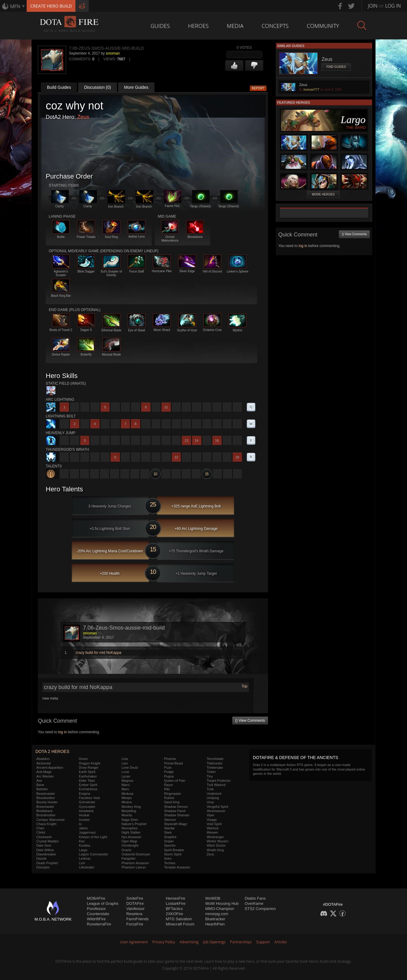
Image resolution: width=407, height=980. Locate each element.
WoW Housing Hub (222, 903)
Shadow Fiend (175, 811)
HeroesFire (175, 898)
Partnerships (241, 942)
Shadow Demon (176, 807)
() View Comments (250, 721)
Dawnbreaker (46, 854)
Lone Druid (130, 768)
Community (323, 26)
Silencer (170, 820)
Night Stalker (131, 832)
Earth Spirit (87, 772)
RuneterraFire (99, 924)
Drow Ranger (89, 768)
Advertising (189, 942)
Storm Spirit (173, 854)
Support (263, 942)
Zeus (83, 117)
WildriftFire (96, 919)
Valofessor (135, 909)
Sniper (169, 841)
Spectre (170, 845)
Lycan (126, 776)
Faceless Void (89, 798)
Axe (39, 781)
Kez (82, 841)
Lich (82, 863)
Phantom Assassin (135, 863)
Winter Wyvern (217, 841)
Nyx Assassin (131, 837)
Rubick (169, 798)
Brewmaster (45, 807)
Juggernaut (87, 832)
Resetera (134, 914)
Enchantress (88, 789)
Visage (212, 820)
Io (80, 824)
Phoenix (170, 759)
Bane (40, 785)
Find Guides (336, 67)
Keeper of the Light (93, 837)
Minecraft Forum (180, 924)
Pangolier (128, 858)
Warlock (212, 828)
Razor (169, 785)
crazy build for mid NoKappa (99, 653)
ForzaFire (135, 924)
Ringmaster (173, 794)
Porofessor (96, 909)
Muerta (127, 815)
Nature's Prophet (134, 824)
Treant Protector (218, 781)
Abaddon (43, 759)
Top (245, 686)
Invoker (84, 820)
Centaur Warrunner (51, 820)
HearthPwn (215, 924)
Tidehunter (214, 763)
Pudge (169, 772)
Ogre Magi (129, 841)
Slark (168, 832)
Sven (168, 858)
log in (63, 732)
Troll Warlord (216, 785)
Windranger (215, 837)
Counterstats (98, 914)
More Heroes (323, 194)
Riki (167, 789)
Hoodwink (86, 811)
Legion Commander (94, 854)
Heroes (198, 26)
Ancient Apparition (50, 768)
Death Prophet (47, 863)
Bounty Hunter (47, 802)
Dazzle (41, 858)
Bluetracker (215, 919)
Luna (125, 772)
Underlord (214, 794)
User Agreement (134, 942)
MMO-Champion (220, 909)
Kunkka (85, 845)
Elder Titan (87, 781)
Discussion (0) (98, 87)
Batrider (42, 789)
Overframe (254, 903)
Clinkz (41, 832)
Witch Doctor (216, 845)
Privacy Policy (164, 942)
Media (235, 26)
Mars (125, 789)
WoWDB (213, 898)
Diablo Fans (255, 898)
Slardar (169, 828)
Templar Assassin (177, 867)
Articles (281, 942)
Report (258, 88)
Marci (126, 785)
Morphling (129, 811)
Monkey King (131, 807)
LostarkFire (175, 903)
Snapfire (170, 837)
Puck (168, 768)
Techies (170, 863)
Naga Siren (130, 820)
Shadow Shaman (177, 815)
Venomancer (216, 811)
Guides (160, 26)
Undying (213, 798)
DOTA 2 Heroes (52, 751)
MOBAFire (96, 898)
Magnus (127, 781)
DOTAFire (135, 903)
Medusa (127, 794)
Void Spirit (214, 824)
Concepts (275, 26)
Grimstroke (87, 802)
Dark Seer (44, 845)
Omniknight (130, 845)
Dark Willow (45, 850)
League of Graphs (103, 903)
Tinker (211, 772)
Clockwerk (44, 837)
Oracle (126, 850)
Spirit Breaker (174, 850)
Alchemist (44, 763)
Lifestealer (87, 867)
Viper (210, 815)
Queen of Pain (175, 781)
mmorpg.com (217, 914)
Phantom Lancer (134, 867)
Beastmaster (46, 794)
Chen (40, 828)
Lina (125, 759)
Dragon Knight (90, 763)
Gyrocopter (87, 807)
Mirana (127, 802)
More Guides (136, 87)
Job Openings (214, 942)
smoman (113, 53)
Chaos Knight (46, 824)
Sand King (172, 802)
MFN (15, 6)
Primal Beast (174, 763)
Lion (125, 763)
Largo (83, 850)
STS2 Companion (260, 909)
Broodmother (46, 815)
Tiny (210, 776)
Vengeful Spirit (217, 807)
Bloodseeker (46, 798)
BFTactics (174, 909)
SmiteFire (135, 898)
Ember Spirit (88, 785)
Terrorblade (215, 759)
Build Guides (59, 87)
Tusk (210, 789)
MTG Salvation (179, 919)
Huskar (84, 815)
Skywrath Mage (176, 824)
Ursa (210, 802)
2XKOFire (174, 914)
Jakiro (83, 828)
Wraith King (215, 850)
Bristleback (45, 811)
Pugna (169, 776)
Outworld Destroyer (136, 854)
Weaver (212, 832)
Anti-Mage (44, 772)
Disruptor (43, 867)
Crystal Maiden (47, 841)
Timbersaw (215, 768)
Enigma (85, 794)
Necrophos (129, 828)
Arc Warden (45, 776)
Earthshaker (88, 776)
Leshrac (85, 858)
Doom (83, 759)
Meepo (127, 798)
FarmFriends (137, 919)
